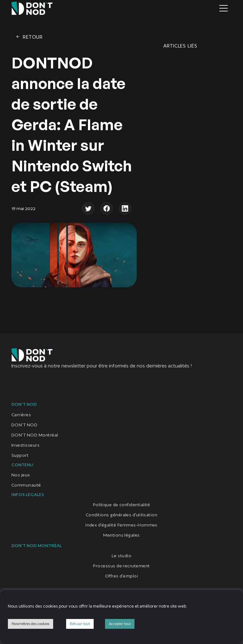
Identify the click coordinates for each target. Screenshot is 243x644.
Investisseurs (25, 445)
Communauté (26, 485)
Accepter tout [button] (120, 624)
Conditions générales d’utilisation (121, 515)
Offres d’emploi (121, 576)
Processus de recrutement (121, 566)
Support (20, 455)
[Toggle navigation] (224, 8)
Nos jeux (21, 475)
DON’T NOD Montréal (35, 435)
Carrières (21, 415)
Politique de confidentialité (121, 505)
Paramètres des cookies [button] (31, 624)
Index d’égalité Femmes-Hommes (121, 525)
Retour (29, 37)
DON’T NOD (24, 425)
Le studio (121, 556)
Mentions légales (121, 535)
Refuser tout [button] (80, 624)
